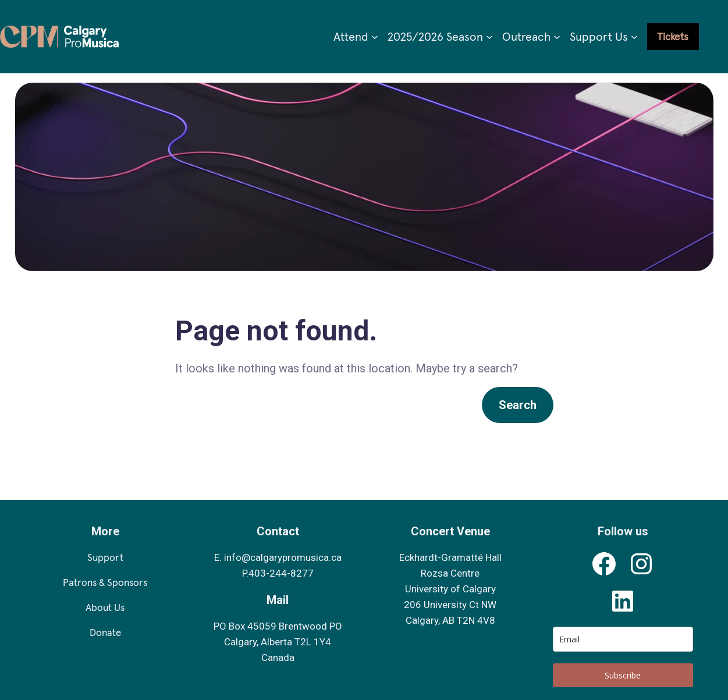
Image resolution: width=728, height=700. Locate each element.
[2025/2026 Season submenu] (489, 37)
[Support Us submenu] (634, 37)
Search (518, 405)
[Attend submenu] (375, 37)
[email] (623, 639)
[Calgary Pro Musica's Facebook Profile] (604, 564)
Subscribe (623, 675)
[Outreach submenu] (557, 37)
